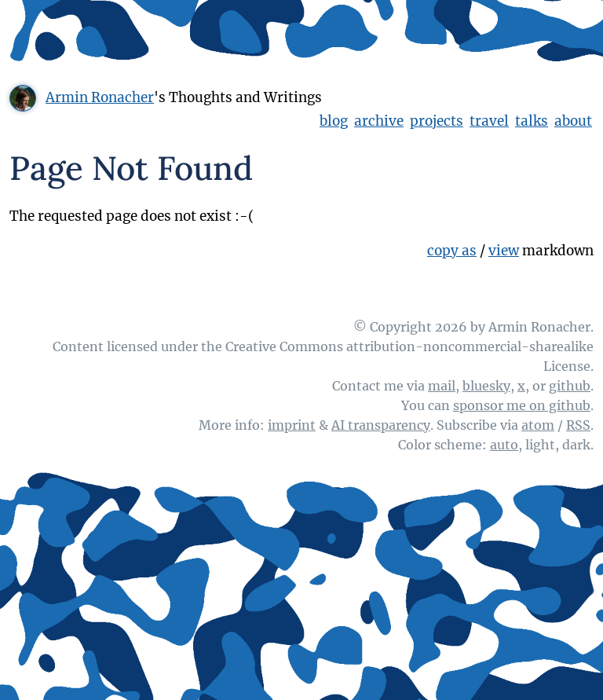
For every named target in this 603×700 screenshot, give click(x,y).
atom (538, 425)
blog (334, 121)
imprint (292, 425)
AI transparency (381, 425)
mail (442, 386)
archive (379, 121)
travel (489, 121)
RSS (578, 425)
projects (437, 121)
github (570, 386)
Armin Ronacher (100, 97)
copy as (452, 251)
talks (532, 121)
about (573, 121)
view (504, 251)
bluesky (486, 386)
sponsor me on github (522, 405)
